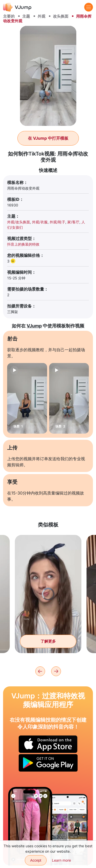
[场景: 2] (69, 398)
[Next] (56, 671)
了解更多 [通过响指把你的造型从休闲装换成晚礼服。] (48, 641)
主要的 (9, 16)
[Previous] (40, 671)
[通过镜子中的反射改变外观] (30, 826)
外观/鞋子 (57, 222)
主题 (26, 16)
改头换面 (61, 16)
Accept (36, 860)
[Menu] (89, 7)
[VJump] (17, 7)
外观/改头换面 (19, 222)
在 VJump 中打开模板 (48, 138)
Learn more (61, 860)
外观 (41, 16)
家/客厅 (73, 222)
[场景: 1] (27, 398)
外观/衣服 (40, 222)
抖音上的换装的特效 (23, 244)
